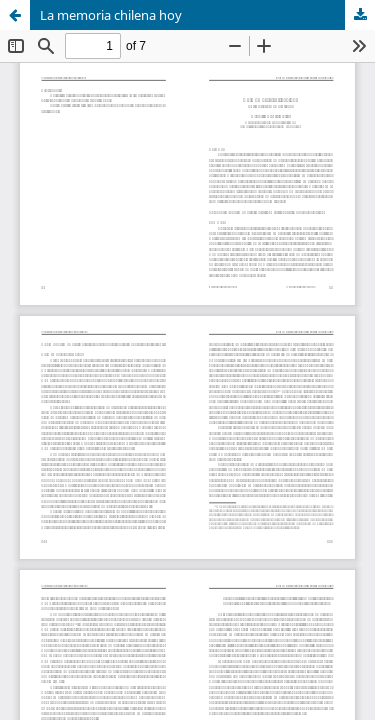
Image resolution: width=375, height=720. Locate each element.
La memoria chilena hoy (111, 15)
